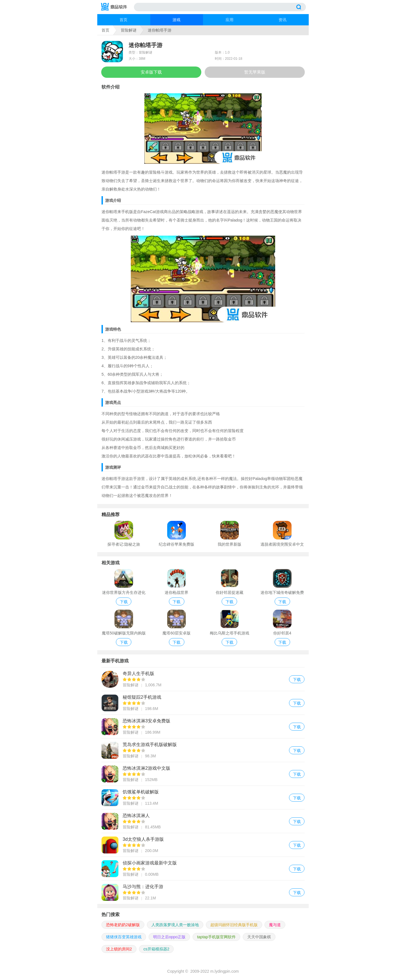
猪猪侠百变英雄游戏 (124, 937)
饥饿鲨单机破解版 (203, 798)
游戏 (176, 20)
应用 (230, 20)
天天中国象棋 (259, 937)
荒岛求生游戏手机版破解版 (203, 750)
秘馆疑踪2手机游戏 (203, 703)
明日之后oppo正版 (169, 937)
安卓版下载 (151, 72)
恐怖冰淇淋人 (203, 821)
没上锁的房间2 (119, 949)
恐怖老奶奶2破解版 (123, 925)
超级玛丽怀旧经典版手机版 (234, 925)
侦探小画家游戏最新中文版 (203, 869)
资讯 (283, 20)
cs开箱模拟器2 (156, 949)
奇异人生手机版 (203, 679)
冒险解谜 (129, 30)
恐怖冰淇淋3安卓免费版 (203, 726)
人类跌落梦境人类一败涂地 (175, 925)
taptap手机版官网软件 (216, 937)
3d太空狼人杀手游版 (203, 845)
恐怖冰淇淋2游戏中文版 (203, 774)
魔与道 (275, 925)
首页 (123, 20)
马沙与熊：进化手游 (203, 892)
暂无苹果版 (255, 72)
